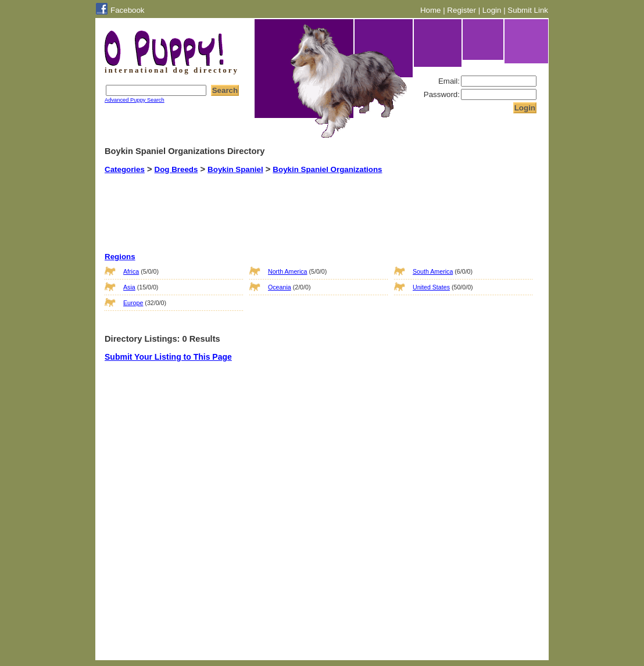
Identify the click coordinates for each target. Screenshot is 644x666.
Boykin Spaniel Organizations (327, 169)
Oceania (280, 287)
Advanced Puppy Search (135, 100)
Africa (131, 271)
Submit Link (528, 10)
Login (492, 10)
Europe (133, 303)
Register (461, 10)
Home (431, 10)
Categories (125, 169)
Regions (120, 257)
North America (288, 271)
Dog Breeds (176, 169)
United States (431, 287)
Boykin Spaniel (235, 169)
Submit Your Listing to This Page (168, 357)
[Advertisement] (307, 203)
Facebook (128, 10)
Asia (129, 287)
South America (433, 271)
